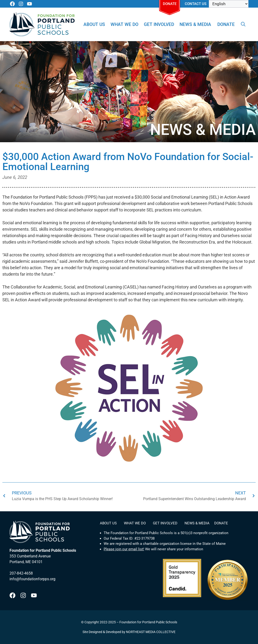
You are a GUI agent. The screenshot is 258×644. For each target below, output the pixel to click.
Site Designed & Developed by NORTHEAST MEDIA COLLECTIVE (129, 632)
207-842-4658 (21, 573)
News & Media (195, 24)
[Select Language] (229, 4)
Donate (170, 4)
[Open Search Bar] (243, 24)
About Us (94, 24)
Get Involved (159, 24)
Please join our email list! (124, 549)
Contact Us (196, 4)
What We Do (124, 24)
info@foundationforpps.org (32, 579)
